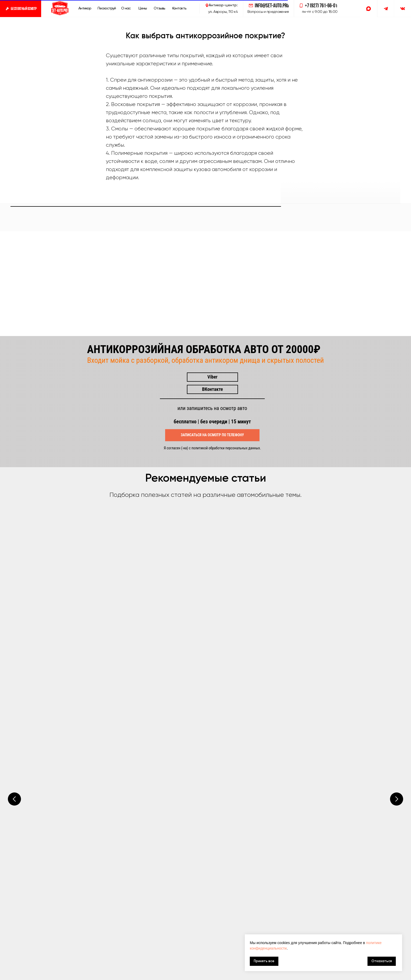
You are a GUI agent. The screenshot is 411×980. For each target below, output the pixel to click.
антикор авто (61, 975)
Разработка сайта (381, 975)
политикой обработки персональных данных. (226, 597)
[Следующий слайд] (397, 727)
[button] (21, 9)
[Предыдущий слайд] (14, 727)
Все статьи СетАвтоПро (84, 752)
